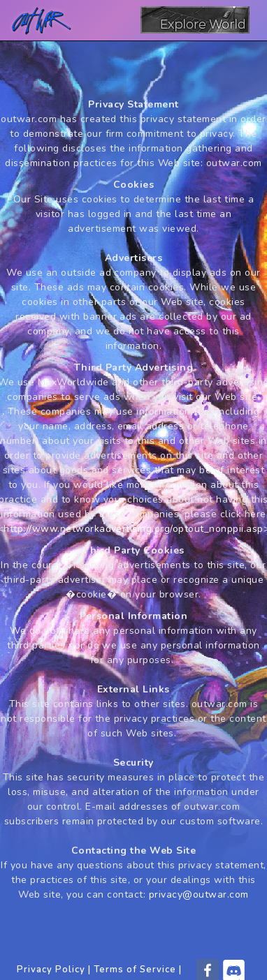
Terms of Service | (138, 970)
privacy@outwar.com (199, 894)
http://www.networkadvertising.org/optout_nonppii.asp (133, 529)
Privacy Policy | (54, 970)
